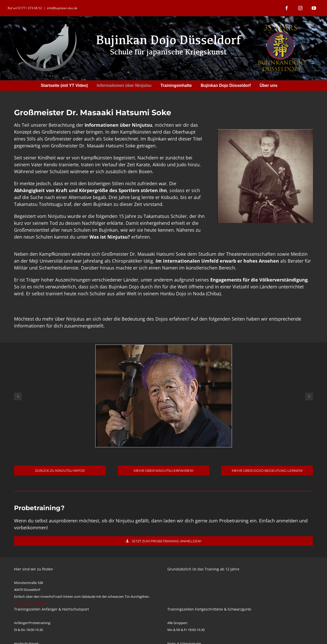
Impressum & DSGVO (30, 603)
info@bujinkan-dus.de (62, 8)
